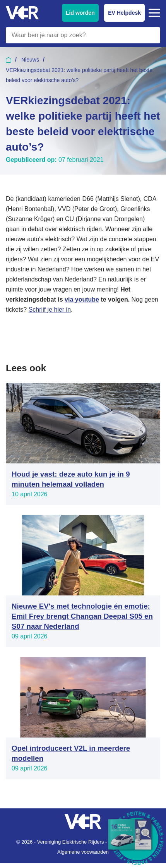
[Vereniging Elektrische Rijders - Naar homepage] (22, 13)
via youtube (82, 299)
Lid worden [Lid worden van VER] (80, 13)
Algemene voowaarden (83, 852)
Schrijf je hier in (50, 310)
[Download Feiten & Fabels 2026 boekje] (137, 839)
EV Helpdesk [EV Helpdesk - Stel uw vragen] (124, 13)
